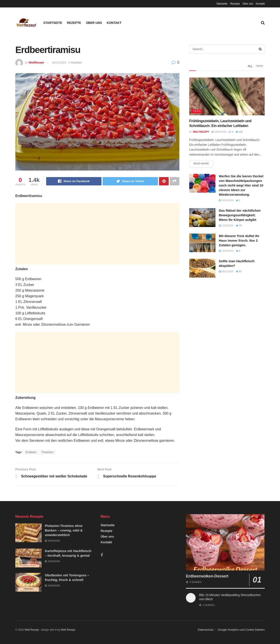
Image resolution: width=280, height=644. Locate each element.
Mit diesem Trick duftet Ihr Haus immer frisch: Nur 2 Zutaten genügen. (239, 240)
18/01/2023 (59, 62)
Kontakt (260, 4)
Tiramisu (47, 452)
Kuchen (77, 62)
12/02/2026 (226, 225)
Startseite (222, 4)
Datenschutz (206, 630)
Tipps (259, 66)
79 (239, 225)
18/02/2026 (219, 132)
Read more (201, 164)
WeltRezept (36, 62)
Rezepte (235, 4)
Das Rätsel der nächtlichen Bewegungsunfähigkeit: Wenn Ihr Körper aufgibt (240, 215)
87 (239, 271)
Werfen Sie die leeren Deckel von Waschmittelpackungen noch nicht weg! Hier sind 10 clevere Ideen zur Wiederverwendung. (241, 185)
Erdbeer (31, 452)
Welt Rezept (32, 630)
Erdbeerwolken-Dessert (207, 576)
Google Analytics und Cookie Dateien (241, 630)
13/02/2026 (226, 200)
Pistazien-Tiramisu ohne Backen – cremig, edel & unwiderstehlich (64, 530)
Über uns (248, 4)
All (250, 66)
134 (239, 132)
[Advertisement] (97, 234)
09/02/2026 (226, 271)
